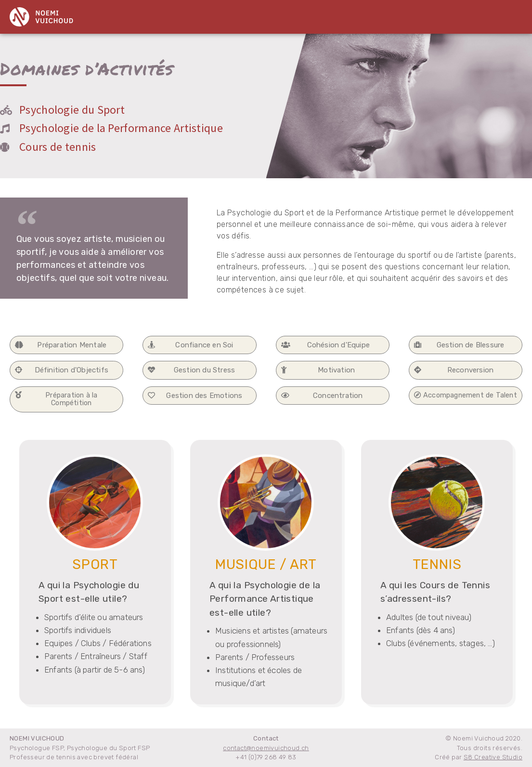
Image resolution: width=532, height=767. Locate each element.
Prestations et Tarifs (317, 15)
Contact (428, 15)
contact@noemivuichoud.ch (266, 748)
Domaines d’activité (231, 15)
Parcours (384, 15)
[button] (66, 345)
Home (172, 15)
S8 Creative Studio (493, 757)
